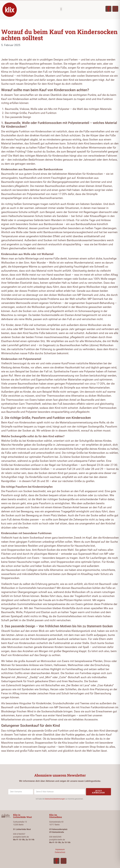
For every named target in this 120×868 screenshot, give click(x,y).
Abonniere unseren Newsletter (60, 775)
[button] (61, 9)
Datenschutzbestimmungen (55, 799)
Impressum (60, 849)
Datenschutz (60, 852)
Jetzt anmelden (98, 792)
